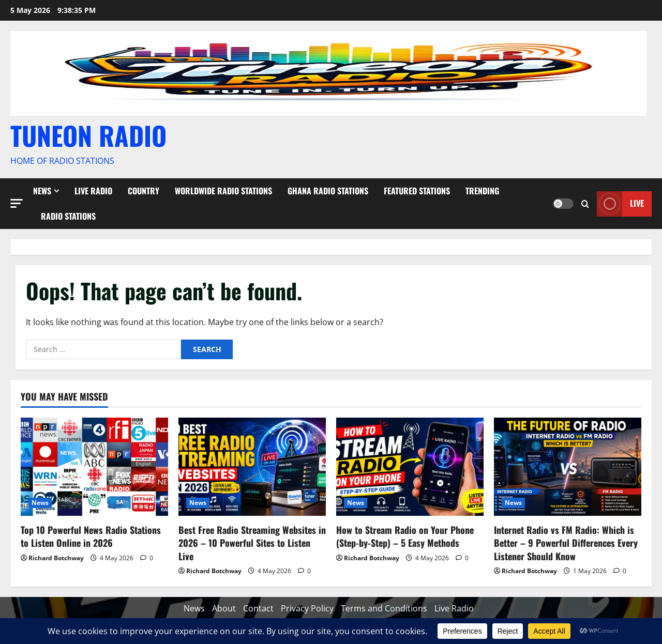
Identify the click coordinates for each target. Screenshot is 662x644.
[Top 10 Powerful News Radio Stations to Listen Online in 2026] (94, 467)
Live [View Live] (620, 203)
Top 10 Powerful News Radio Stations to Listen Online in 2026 (91, 536)
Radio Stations (68, 216)
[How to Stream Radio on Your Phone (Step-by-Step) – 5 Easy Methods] (410, 467)
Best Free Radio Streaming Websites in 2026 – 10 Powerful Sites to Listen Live (252, 543)
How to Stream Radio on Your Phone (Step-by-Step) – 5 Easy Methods (405, 536)
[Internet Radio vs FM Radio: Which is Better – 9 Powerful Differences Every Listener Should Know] (568, 467)
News (42, 191)
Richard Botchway (56, 558)
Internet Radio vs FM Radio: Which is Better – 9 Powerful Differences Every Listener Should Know (566, 543)
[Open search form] (585, 203)
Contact (258, 608)
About (224, 608)
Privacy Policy (307, 608)
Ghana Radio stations (328, 191)
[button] (17, 203)
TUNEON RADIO (88, 135)
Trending (482, 191)
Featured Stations (417, 191)
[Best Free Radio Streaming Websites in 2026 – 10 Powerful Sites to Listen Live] (252, 467)
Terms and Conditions (384, 608)
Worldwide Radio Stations (223, 191)
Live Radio (93, 191)
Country (144, 191)
